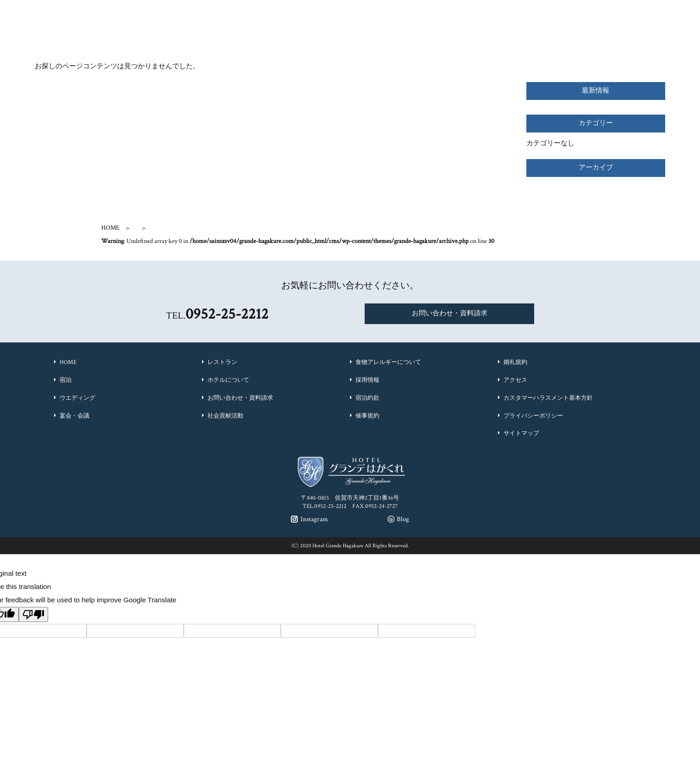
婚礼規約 (515, 362)
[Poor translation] (33, 614)
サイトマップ (521, 433)
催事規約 (367, 416)
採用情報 (367, 380)
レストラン (222, 362)
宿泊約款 (367, 398)
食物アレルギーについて (388, 362)
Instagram (483, 11)
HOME (110, 228)
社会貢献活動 (225, 416)
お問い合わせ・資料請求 (450, 313)
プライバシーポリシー (533, 416)
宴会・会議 (74, 416)
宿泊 (66, 380)
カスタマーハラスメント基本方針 (548, 398)
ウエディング (77, 398)
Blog (527, 11)
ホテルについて (228, 380)
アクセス (515, 380)
